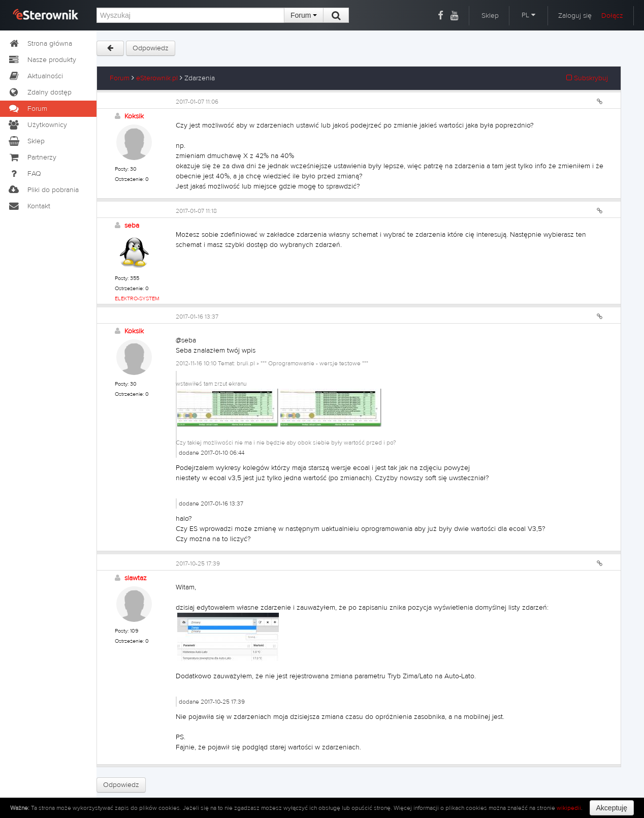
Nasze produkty (42, 60)
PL (528, 15)
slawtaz (136, 578)
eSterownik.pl (157, 78)
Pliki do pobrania (43, 190)
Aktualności (35, 76)
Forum (304, 15)
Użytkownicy (37, 125)
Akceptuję (612, 808)
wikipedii (569, 808)
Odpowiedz (151, 48)
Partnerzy (32, 158)
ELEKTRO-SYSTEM (137, 298)
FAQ (24, 174)
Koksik (134, 116)
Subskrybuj (587, 78)
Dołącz (612, 16)
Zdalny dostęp (40, 92)
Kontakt (29, 206)
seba (132, 226)
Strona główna (40, 44)
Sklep (490, 16)
